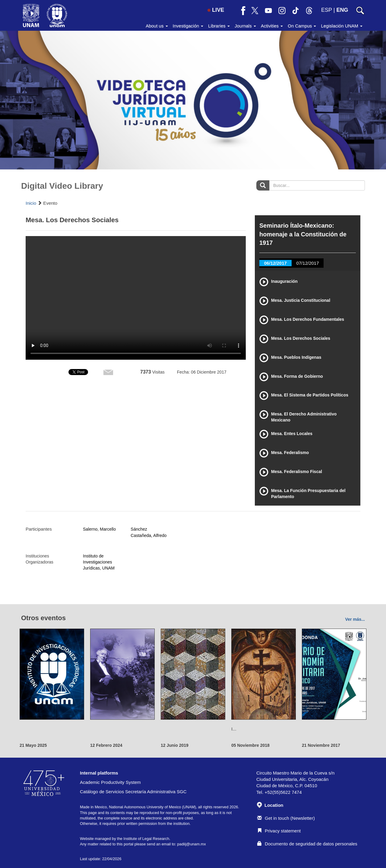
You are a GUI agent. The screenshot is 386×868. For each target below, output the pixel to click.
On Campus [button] (302, 26)
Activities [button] (272, 26)
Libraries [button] (219, 26)
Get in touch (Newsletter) (286, 818)
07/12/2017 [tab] (307, 263)
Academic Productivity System (110, 782)
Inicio (31, 203)
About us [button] (157, 26)
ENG (342, 10)
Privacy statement (279, 831)
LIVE (216, 10)
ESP (327, 10)
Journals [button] (245, 26)
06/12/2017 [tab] (275, 263)
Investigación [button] (188, 26)
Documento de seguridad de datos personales (307, 844)
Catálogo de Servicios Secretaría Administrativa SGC (133, 792)
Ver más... (355, 619)
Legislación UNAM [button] (342, 26)
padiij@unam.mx (191, 844)
